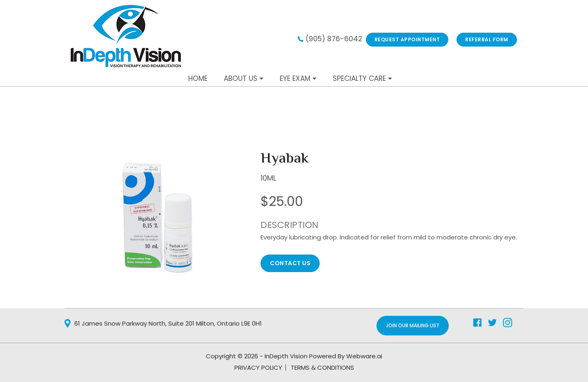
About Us (241, 78)
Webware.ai (364, 356)
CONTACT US (290, 263)
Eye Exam (295, 78)
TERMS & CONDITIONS (322, 367)
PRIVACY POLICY (258, 367)
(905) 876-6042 (334, 39)
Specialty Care (359, 78)
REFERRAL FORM (487, 39)
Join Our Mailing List (413, 325)
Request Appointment (407, 39)
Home (198, 78)
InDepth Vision (286, 356)
